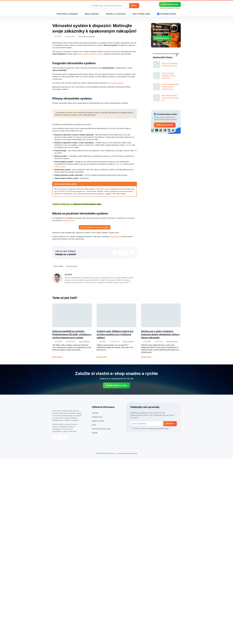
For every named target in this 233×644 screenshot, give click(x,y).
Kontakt (95, 434)
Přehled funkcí (97, 419)
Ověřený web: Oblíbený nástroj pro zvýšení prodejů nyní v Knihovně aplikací (115, 334)
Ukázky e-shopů (98, 423)
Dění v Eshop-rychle (141, 16)
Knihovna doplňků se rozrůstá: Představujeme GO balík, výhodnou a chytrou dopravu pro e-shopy (72, 334)
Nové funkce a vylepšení (67, 16)
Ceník (94, 426)
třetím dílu (119, 166)
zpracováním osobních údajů (159, 430)
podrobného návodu (116, 85)
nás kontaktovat (115, 238)
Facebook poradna (168, 16)
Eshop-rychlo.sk (97, 56)
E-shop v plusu (60, 168)
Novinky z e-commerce (116, 16)
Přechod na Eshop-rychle (101, 430)
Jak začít (95, 415)
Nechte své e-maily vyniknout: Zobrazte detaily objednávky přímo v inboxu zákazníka (161, 334)
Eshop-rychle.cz (83, 56)
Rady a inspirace (92, 16)
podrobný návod (68, 222)
